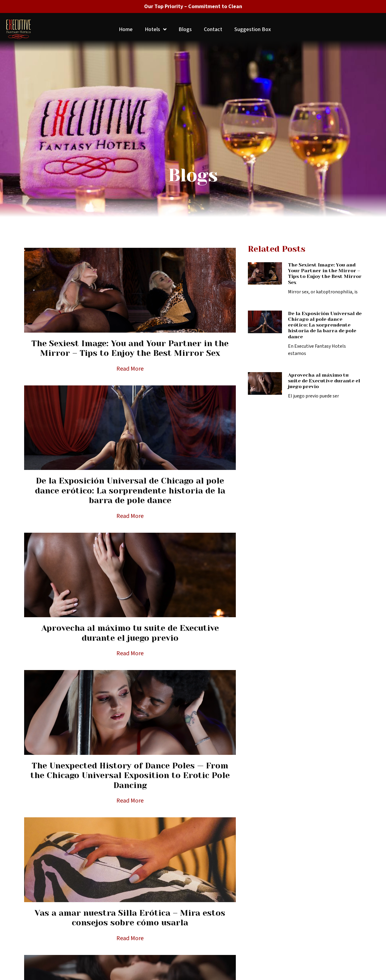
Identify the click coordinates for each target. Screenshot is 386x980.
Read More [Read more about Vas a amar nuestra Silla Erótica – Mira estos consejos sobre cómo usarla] (130, 938)
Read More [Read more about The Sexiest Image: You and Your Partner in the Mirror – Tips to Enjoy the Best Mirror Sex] (130, 369)
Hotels (156, 29)
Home (126, 29)
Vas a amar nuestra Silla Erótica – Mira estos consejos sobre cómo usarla (130, 918)
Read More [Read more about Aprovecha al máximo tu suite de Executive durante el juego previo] (130, 653)
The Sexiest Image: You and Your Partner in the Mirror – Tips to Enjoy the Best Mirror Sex (130, 348)
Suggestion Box (253, 29)
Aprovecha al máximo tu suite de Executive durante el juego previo (130, 633)
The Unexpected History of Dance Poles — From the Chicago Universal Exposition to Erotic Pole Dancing (130, 775)
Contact (213, 29)
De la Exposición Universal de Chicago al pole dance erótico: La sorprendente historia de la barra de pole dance (130, 490)
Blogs (185, 29)
